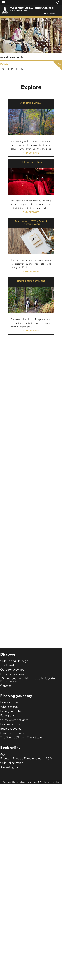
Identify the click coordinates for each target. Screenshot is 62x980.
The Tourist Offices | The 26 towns (23, 819)
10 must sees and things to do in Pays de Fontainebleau (27, 762)
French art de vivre (13, 756)
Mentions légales (51, 864)
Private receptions (12, 815)
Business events (11, 810)
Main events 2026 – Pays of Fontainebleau (31, 223)
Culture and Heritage (14, 743)
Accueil (6, 57)
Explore (17, 57)
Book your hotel (11, 793)
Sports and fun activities (31, 281)
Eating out (7, 797)
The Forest (7, 747)
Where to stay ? (10, 788)
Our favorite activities (14, 802)
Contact (5, 767)
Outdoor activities (12, 751)
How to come (9, 784)
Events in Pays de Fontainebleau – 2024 (27, 840)
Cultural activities (31, 162)
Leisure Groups (10, 806)
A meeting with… (31, 103)
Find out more (31, 153)
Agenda (6, 836)
